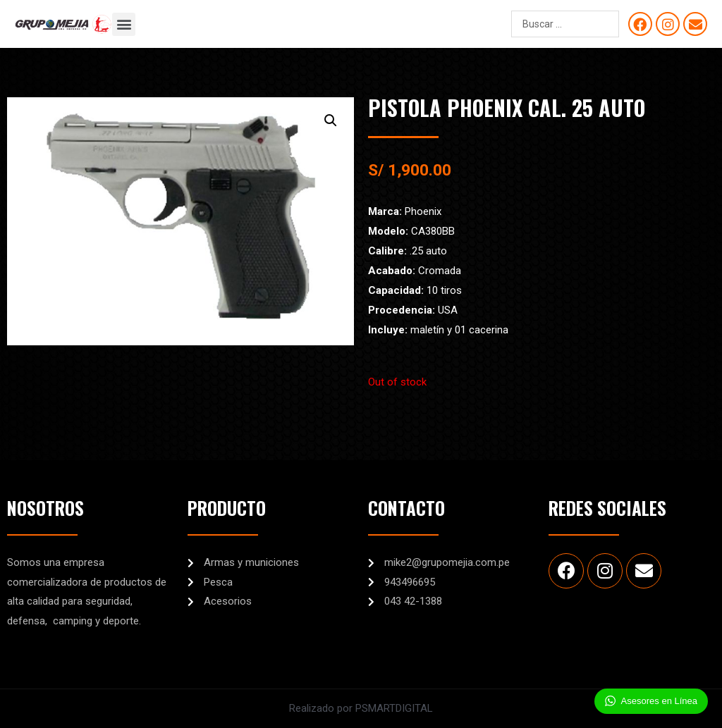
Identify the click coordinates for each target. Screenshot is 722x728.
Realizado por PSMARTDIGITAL (361, 708)
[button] (124, 24)
